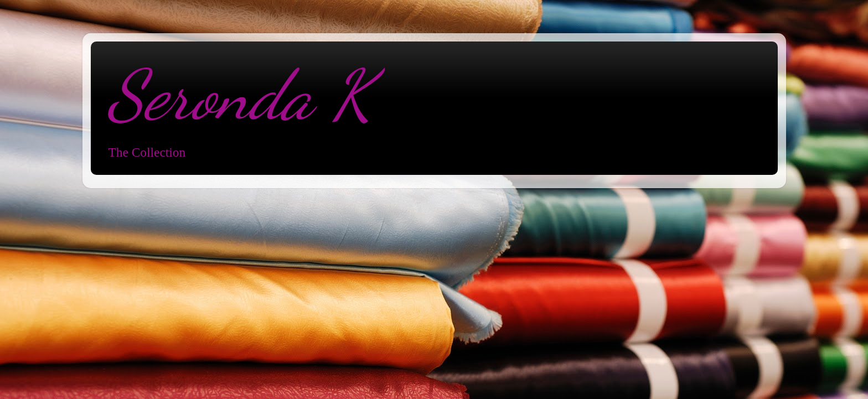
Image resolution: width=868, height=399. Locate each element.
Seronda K (240, 95)
